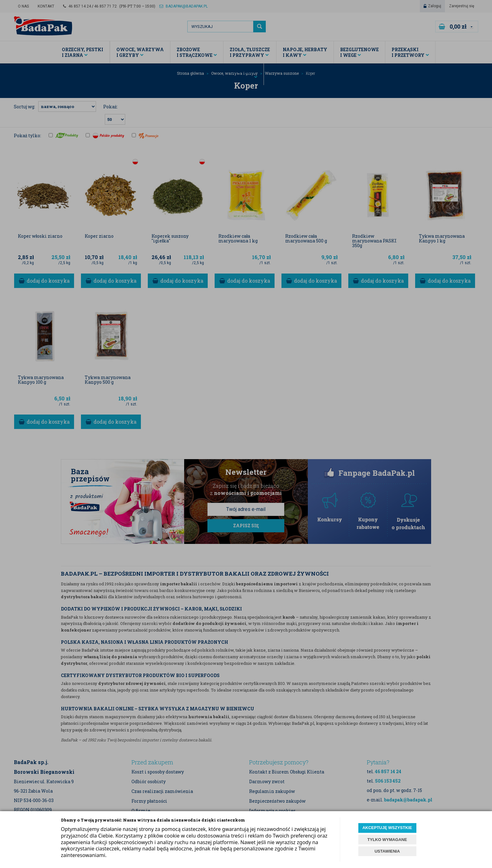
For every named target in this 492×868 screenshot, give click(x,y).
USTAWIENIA (387, 851)
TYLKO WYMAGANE (387, 840)
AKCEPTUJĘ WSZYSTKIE (387, 828)
